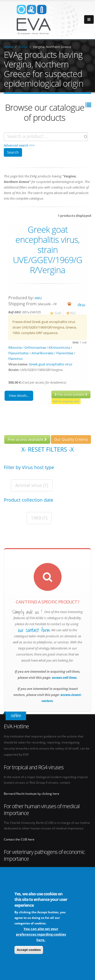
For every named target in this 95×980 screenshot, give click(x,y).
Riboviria (15, 347)
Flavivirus (15, 359)
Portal (23, 47)
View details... (19, 395)
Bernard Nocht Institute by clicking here (32, 794)
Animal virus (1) (32, 485)
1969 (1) (39, 518)
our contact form (34, 630)
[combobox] (46, 137)
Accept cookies (29, 950)
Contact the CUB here (19, 839)
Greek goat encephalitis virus (51, 364)
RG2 (73, 313)
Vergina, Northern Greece (52, 47)
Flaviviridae (65, 353)
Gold (58, 313)
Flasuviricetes (18, 353)
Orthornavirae (35, 347)
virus (81, 305)
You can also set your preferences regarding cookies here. (41, 935)
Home (8, 47)
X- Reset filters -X (48, 449)
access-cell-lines (64, 678)
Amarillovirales (42, 353)
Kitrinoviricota (59, 347)
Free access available (71, 394)
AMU (38, 298)
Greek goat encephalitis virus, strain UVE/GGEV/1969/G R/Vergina (48, 250)
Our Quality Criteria (71, 439)
